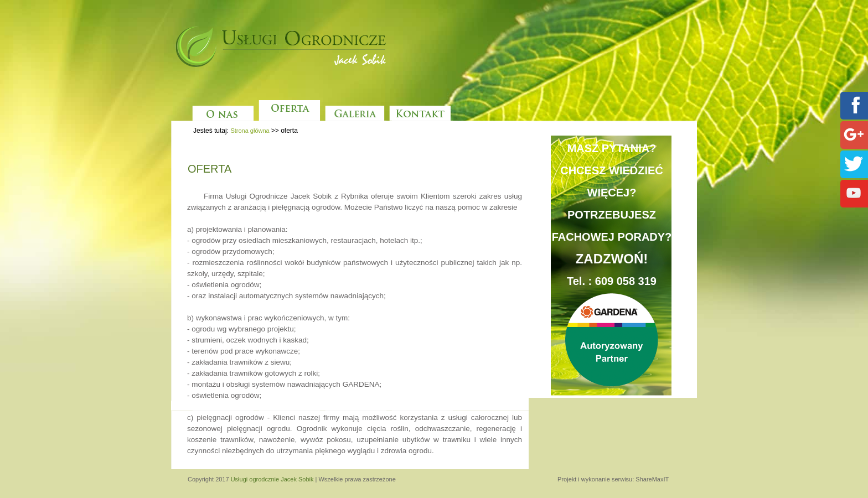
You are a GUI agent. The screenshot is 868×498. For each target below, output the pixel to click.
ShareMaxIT (652, 479)
